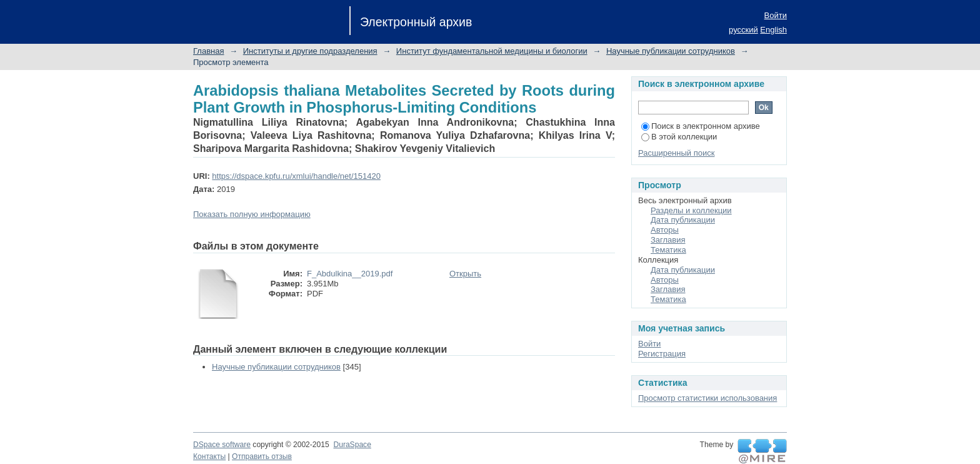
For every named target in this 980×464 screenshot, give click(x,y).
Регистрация (662, 354)
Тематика (668, 250)
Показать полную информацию (252, 214)
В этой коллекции (679, 137)
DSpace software (222, 445)
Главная (208, 51)
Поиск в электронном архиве (701, 126)
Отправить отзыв (262, 456)
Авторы (665, 230)
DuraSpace (352, 445)
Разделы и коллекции (691, 210)
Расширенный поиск (676, 153)
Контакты (209, 456)
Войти (776, 15)
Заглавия (668, 240)
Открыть (465, 274)
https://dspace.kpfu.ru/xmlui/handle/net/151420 (296, 176)
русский (743, 30)
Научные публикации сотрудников (671, 51)
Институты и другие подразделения (310, 51)
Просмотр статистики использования (707, 398)
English (773, 30)
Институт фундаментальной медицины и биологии (492, 51)
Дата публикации (683, 220)
